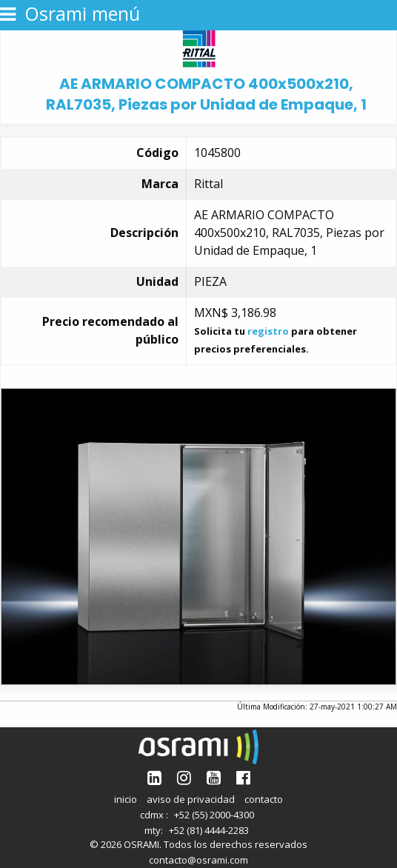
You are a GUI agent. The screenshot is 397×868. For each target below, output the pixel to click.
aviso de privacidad (191, 799)
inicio (126, 799)
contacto (264, 799)
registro (268, 331)
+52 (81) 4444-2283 (209, 830)
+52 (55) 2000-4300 (214, 815)
